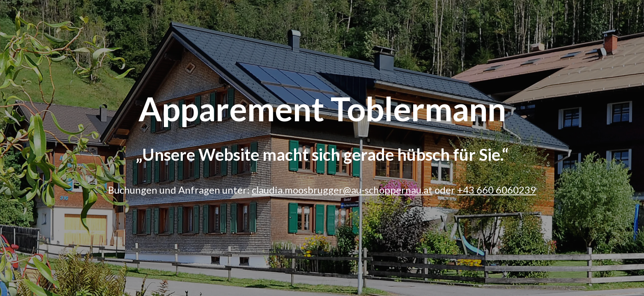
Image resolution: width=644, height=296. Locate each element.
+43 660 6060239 (497, 190)
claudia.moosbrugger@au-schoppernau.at (342, 190)
